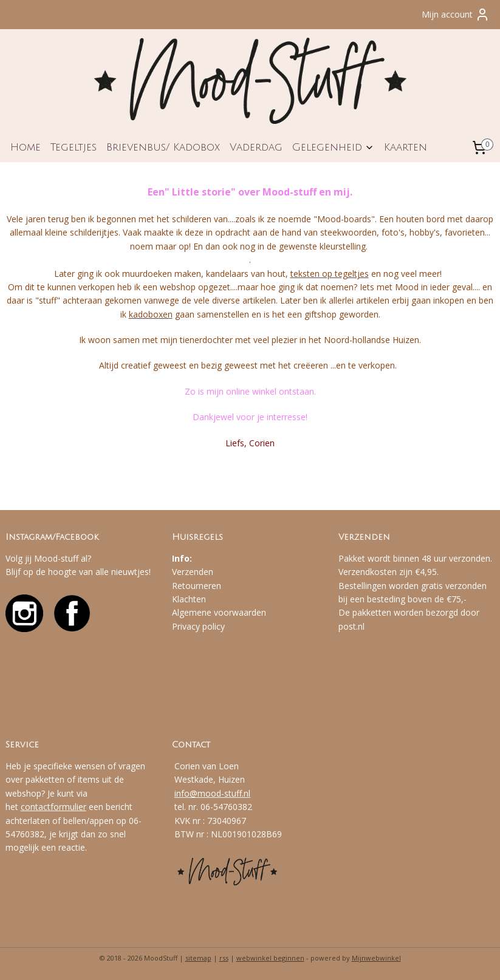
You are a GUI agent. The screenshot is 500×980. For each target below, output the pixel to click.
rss (224, 958)
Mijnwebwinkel (376, 958)
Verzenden (193, 572)
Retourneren (197, 586)
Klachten (189, 599)
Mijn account (456, 15)
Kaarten (406, 147)
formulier (68, 807)
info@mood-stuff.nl (212, 793)
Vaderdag (256, 147)
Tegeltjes (74, 147)
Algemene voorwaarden (219, 612)
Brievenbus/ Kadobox (163, 147)
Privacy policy (198, 626)
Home (26, 147)
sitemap (198, 958)
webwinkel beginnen (270, 958)
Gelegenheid (333, 147)
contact (36, 807)
